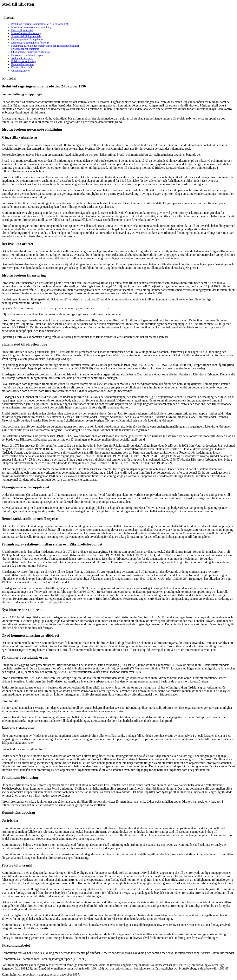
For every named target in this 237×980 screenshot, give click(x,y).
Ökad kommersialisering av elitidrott (31, 52)
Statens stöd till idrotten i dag (27, 36)
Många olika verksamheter (19, 137)
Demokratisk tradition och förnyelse (30, 43)
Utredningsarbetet (21, 71)
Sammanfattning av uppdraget (22, 94)
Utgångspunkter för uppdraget (27, 40)
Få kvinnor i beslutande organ (27, 55)
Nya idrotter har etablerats (25, 49)
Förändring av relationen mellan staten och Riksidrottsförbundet (45, 46)
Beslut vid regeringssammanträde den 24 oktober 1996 (40, 24)
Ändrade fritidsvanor (22, 58)
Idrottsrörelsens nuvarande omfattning (31, 27)
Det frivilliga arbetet (22, 30)
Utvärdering (10, 821)
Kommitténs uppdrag (22, 64)
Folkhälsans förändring (23, 61)
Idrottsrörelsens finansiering (26, 33)
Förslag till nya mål (22, 68)
